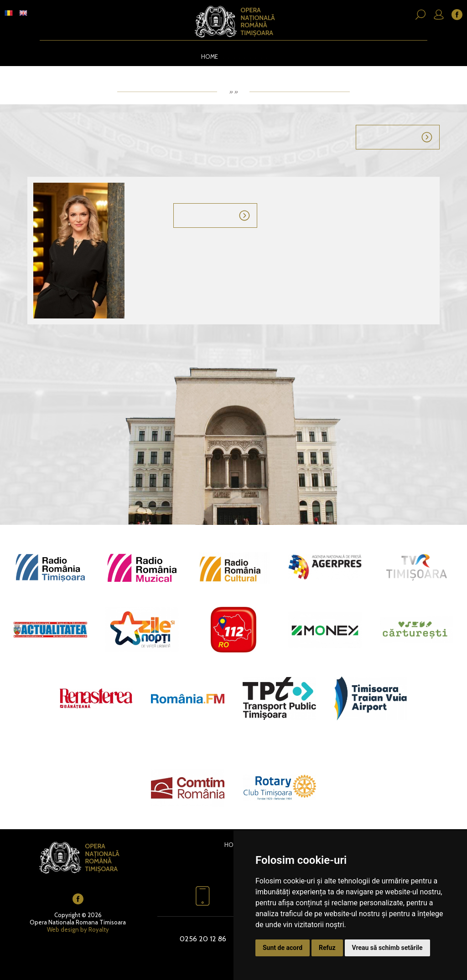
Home (205, 56)
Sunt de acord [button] (283, 948)
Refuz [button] (327, 948)
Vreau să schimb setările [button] (387, 948)
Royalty (99, 928)
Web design (63, 928)
